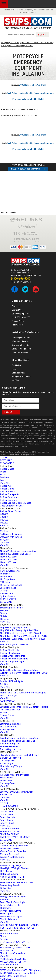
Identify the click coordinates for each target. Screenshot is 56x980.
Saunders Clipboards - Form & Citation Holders (24, 707)
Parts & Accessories (10, 571)
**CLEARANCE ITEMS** (13, 962)
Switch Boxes (7, 950)
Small (3, 474)
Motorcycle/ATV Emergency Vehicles (17, 45)
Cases (14, 369)
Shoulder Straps (8, 588)
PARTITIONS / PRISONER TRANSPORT (21, 925)
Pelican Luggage (8, 500)
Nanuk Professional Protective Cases (19, 551)
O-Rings (4, 590)
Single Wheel (7, 777)
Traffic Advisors (8, 919)
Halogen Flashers (9, 874)
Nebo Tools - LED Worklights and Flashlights (23, 692)
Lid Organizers (8, 579)
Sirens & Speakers (9, 933)
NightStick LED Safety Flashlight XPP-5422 (22, 639)
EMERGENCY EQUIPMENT (15, 837)
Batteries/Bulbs (19, 373)
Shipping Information (21, 345)
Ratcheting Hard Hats (11, 749)
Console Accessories (11, 854)
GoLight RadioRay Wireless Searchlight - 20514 (24, 673)
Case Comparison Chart (12, 506)
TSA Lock (5, 582)
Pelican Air (6, 486)
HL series (5, 619)
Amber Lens (6, 794)
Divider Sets (6, 576)
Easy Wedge (6, 763)
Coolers (4, 531)
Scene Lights (6, 913)
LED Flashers (7, 871)
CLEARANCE (7, 463)
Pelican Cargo (7, 489)
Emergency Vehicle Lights (13, 896)
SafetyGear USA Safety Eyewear (17, 792)
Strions (4, 613)
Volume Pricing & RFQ (21, 349)
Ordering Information (21, 338)
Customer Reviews (20, 352)
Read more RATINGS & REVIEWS (26, 169)
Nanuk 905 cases (9, 562)
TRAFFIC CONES (9, 806)
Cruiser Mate (7, 715)
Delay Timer (6, 888)
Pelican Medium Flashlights (14, 658)
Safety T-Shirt (7, 823)
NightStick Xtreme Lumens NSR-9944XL (21, 633)
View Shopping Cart (20, 341)
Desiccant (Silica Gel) (11, 585)
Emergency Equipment (22, 376)
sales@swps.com (22, 314)
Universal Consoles (10, 848)
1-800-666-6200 (22, 317)
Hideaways (6, 908)
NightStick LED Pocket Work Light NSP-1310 (24, 636)
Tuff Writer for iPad (10, 709)
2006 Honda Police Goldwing (28, 85)
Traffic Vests (7, 811)
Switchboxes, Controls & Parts (16, 947)
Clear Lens (5, 797)
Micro (3, 472)
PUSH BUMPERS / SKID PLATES (17, 928)
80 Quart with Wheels (11, 537)
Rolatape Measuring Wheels (14, 775)
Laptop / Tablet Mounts (12, 857)
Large (3, 480)
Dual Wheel (6, 780)
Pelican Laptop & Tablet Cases (16, 503)
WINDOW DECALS (10, 831)
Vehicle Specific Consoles (13, 851)
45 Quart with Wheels (11, 534)
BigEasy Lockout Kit (10, 758)
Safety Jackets (7, 817)
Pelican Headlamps (10, 653)
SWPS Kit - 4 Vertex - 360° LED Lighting (20, 970)
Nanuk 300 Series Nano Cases (15, 554)
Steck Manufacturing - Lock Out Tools (20, 755)
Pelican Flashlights (9, 650)
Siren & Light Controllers (12, 953)
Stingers (4, 610)
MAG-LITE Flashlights (12, 681)
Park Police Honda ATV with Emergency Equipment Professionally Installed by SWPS (28, 96)
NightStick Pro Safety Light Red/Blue (19, 630)
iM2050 (4, 514)
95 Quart (5, 539)
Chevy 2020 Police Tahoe (13, 976)
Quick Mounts (7, 596)
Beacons (4, 899)
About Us (16, 306)
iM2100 (4, 520)
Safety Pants (6, 820)
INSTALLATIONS (9, 964)
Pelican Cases (7, 469)
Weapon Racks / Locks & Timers (17, 882)
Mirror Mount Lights (11, 911)
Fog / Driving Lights (10, 905)
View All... (5, 483)
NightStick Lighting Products (15, 627)
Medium (4, 477)
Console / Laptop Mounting (14, 845)
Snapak (4, 712)
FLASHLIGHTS (8, 599)
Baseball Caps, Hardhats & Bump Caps (20, 738)
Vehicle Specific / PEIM (12, 877)
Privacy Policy (18, 321)
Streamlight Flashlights (12, 607)
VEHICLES (6, 979)
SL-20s (3, 616)
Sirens (3, 936)
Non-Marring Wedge (11, 766)
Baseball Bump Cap (10, 743)
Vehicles (15, 380)
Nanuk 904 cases (9, 559)
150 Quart (5, 542)
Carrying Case (7, 760)
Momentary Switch (10, 885)
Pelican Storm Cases (10, 511)
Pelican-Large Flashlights (13, 661)
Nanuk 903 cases (9, 556)
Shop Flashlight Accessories (14, 644)
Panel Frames (7, 593)
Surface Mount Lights (11, 916)
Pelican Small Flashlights (12, 656)
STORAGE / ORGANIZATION (16, 942)
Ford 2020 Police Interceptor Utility (18, 973)
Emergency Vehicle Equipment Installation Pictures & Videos (27, 42)
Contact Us (17, 310)
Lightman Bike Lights (11, 724)
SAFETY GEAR (8, 701)
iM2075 (4, 517)
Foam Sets (5, 573)
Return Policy (18, 325)
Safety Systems (8, 729)
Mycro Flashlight (9, 695)
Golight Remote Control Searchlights (19, 670)
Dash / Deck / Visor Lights (13, 902)
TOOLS (4, 803)
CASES (4, 457)
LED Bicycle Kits (9, 726)
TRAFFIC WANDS (10, 828)
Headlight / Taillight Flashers (15, 868)
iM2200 (4, 523)
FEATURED (6, 460)
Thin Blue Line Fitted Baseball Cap (18, 741)
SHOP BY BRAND (10, 834)
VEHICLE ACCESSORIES (13, 959)
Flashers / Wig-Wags (11, 865)
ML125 (4, 684)
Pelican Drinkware (9, 497)
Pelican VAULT (8, 491)
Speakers (5, 939)
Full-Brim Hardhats (10, 746)
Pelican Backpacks (10, 494)
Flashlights (16, 365)
